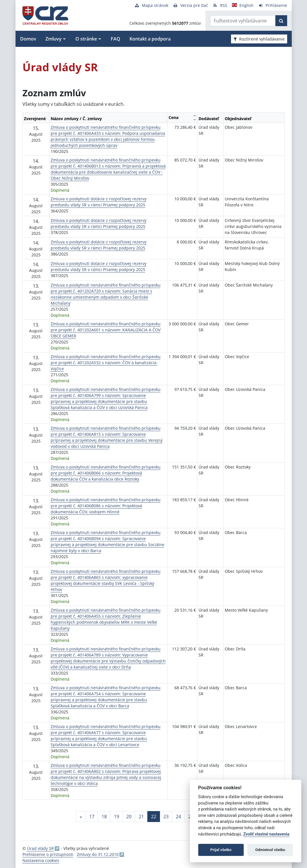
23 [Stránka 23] (166, 817)
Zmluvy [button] (54, 39)
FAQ (116, 39)
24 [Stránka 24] (178, 817)
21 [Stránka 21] (141, 817)
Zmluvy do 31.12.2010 (98, 854)
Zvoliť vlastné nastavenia (266, 834)
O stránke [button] (86, 39)
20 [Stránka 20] (129, 817)
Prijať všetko (221, 850)
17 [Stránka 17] (92, 817)
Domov (28, 39)
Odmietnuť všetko (270, 850)
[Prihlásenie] (273, 5)
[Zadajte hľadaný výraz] (243, 21)
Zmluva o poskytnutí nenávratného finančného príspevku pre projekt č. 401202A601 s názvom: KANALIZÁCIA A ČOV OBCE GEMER (106, 330)
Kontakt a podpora (150, 39)
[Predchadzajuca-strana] (81, 817)
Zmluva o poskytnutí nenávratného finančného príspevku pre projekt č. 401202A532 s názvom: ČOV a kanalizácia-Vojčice (106, 363)
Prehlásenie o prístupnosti (48, 854)
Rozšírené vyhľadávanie (259, 39)
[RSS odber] (220, 5)
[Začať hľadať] (281, 21)
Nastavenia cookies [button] (41, 860)
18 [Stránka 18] (104, 817)
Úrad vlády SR (40, 848)
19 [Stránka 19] (117, 817)
